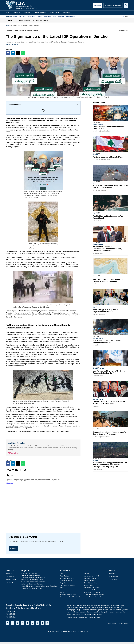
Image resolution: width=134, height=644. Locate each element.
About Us (17, 13)
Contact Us (67, 13)
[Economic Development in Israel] (39, 588)
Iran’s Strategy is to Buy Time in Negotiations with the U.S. (105, 310)
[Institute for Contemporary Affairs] (39, 580)
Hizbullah (95, 155)
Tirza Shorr (96, 405)
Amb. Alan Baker (98, 253)
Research (27, 13)
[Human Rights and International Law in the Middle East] (39, 586)
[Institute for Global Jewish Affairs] (39, 584)
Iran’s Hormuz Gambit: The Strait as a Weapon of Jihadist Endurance (108, 280)
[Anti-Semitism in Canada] (39, 573)
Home (8, 13)
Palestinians (33, 30)
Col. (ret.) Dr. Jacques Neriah (102, 159)
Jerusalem (96, 429)
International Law (98, 124)
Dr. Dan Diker (97, 283)
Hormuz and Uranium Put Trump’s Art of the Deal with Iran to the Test (110, 186)
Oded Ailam (96, 344)
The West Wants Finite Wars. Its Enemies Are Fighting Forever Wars (109, 402)
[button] (8, 53)
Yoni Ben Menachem (12, 45)
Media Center (55, 13)
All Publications (13, 453)
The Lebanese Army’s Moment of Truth (108, 157)
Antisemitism (96, 214)
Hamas (9, 30)
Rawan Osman (97, 468)
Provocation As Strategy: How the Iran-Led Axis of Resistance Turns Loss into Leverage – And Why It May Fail (110, 464)
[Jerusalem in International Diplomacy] (39, 582)
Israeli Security (19, 30)
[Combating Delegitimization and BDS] (39, 578)
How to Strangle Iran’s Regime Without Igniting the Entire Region (108, 341)
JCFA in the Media (40, 13)
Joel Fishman (97, 220)
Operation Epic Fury (98, 338)
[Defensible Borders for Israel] (39, 576)
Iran (94, 183)
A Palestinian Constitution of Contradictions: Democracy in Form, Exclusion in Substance (107, 248)
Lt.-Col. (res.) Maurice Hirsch (102, 131)
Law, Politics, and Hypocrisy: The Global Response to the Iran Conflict (109, 371)
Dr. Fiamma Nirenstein (100, 190)
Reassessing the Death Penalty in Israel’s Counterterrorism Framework (109, 432)
